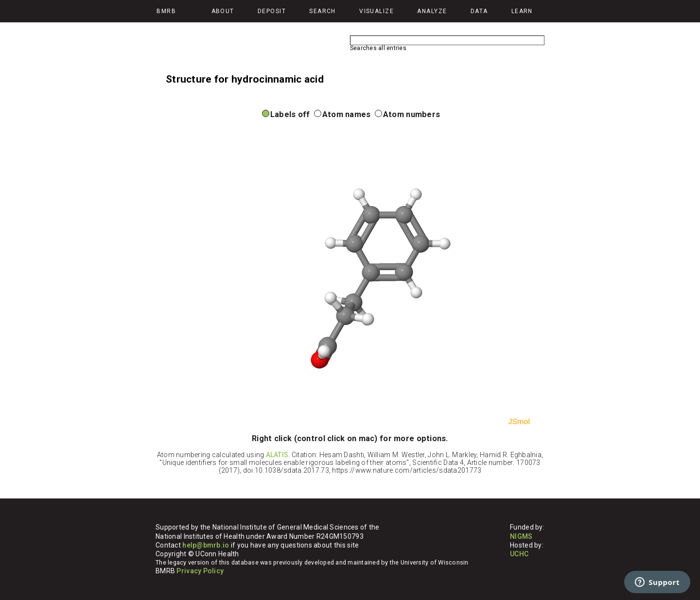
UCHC (519, 554)
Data (479, 11)
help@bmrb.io (206, 545)
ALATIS (277, 455)
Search (323, 11)
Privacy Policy (200, 571)
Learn (522, 11)
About (223, 11)
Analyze (432, 11)
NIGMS (521, 536)
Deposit (272, 11)
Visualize (376, 11)
